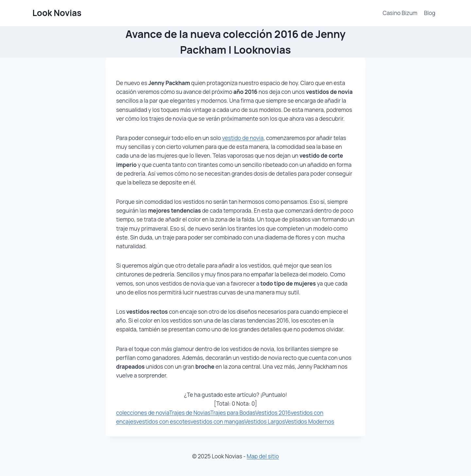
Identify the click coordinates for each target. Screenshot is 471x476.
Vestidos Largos (265, 422)
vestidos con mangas (217, 422)
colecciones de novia (143, 413)
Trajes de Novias (190, 413)
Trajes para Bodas (233, 413)
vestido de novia (243, 138)
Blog (430, 13)
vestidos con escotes (163, 422)
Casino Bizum (400, 13)
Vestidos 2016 (273, 413)
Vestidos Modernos (310, 422)
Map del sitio (263, 456)
